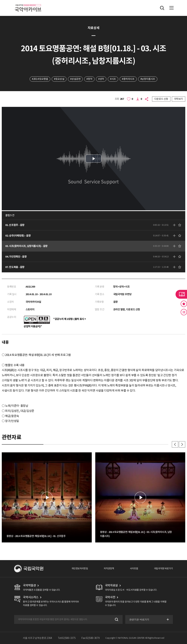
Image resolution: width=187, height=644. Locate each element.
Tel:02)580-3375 (67, 638)
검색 (116, 620)
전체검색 (162, 8)
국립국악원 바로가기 (163, 568)
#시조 (113, 79)
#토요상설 (59, 79)
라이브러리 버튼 (181, 294)
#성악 (101, 79)
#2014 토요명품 (40, 79)
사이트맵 (134, 568)
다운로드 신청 (161, 99)
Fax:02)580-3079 (91, 638)
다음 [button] (182, 444)
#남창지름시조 (148, 79)
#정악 (89, 79)
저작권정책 (109, 568)
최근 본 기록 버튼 (184, 312)
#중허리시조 (128, 79)
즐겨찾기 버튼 (184, 304)
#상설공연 (75, 79)
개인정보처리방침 (80, 568)
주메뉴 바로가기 (0, 0)
